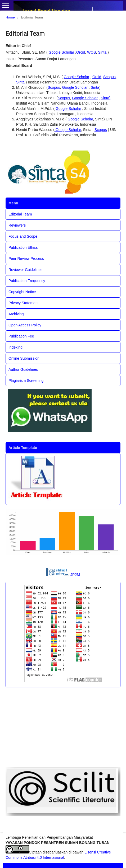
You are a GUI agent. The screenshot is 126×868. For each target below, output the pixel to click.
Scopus (109, 77)
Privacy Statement (24, 303)
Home (10, 17)
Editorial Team (20, 214)
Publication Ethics (23, 247)
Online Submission (24, 358)
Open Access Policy (25, 325)
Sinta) (106, 98)
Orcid (81, 52)
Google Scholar (62, 52)
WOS (91, 52)
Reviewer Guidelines (25, 270)
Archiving (16, 314)
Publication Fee (21, 336)
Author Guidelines (23, 369)
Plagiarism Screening (26, 381)
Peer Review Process (26, 259)
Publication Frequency (27, 281)
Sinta (102, 52)
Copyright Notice (22, 292)
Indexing (15, 347)
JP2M (75, 575)
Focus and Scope (23, 236)
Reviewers (17, 225)
